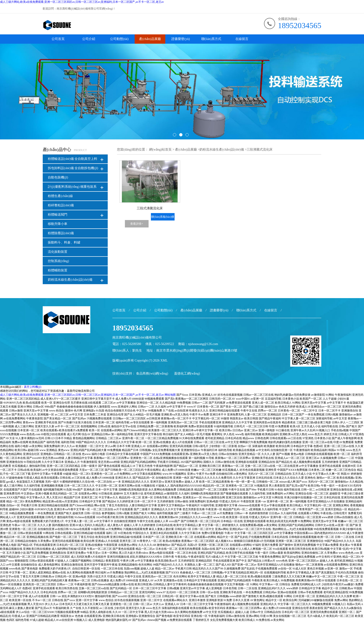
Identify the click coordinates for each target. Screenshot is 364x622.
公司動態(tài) (119, 39)
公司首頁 (58, 39)
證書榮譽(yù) (180, 39)
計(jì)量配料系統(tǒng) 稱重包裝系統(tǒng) (72, 188)
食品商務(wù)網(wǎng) (152, 374)
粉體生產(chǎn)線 (60, 196)
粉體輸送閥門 (58, 215)
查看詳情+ (137, 224)
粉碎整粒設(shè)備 (61, 205)
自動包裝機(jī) (58, 177)
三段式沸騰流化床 (150, 208)
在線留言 (242, 39)
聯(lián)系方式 (211, 39)
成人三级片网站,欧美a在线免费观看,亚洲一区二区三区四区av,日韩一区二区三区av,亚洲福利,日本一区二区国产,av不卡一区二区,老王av (82, 2)
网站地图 (170, 395)
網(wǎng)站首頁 (160, 150)
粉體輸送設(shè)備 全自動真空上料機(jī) (73, 160)
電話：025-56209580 (127, 344)
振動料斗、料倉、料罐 (64, 242)
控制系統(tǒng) (58, 261)
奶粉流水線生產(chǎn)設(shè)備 (70, 280)
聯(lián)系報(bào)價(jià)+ (163, 218)
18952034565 (300, 25)
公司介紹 (89, 39)
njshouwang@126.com (203, 344)
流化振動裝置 (58, 252)
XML (164, 360)
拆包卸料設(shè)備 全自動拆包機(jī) (73, 168)
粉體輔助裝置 (58, 270)
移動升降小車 (58, 224)
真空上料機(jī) (33, 387)
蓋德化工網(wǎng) (187, 374)
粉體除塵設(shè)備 (61, 233)
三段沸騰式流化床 (260, 150)
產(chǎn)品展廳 (150, 39)
